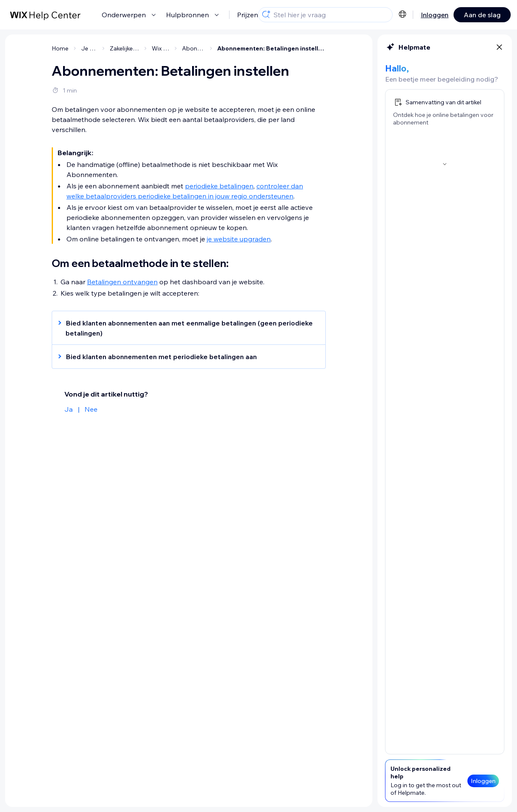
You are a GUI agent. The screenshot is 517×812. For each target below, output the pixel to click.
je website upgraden (239, 239)
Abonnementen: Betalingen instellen (272, 48)
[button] (185, 328)
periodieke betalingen (219, 186)
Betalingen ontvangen (122, 282)
